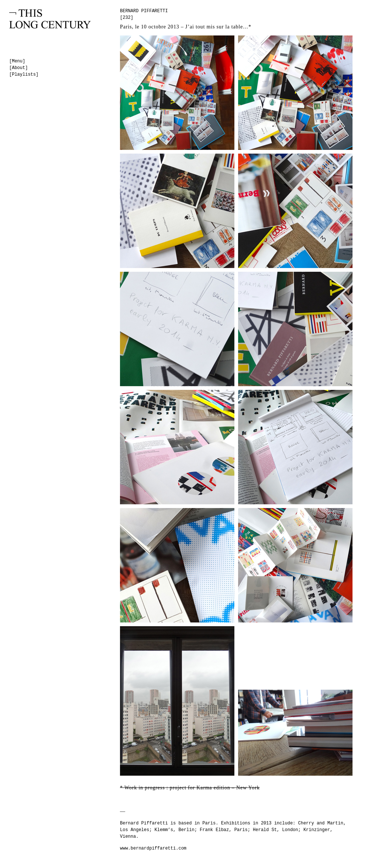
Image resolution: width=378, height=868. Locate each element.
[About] (18, 68)
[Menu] (17, 61)
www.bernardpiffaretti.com (153, 848)
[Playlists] (24, 75)
